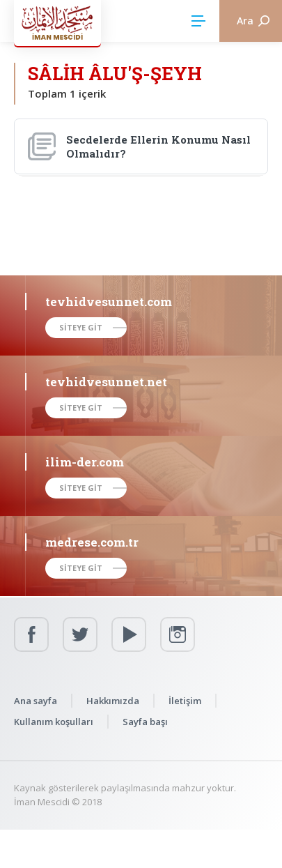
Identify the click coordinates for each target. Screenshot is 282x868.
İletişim (185, 701)
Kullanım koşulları (54, 722)
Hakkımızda (113, 701)
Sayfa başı (145, 722)
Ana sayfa (36, 701)
